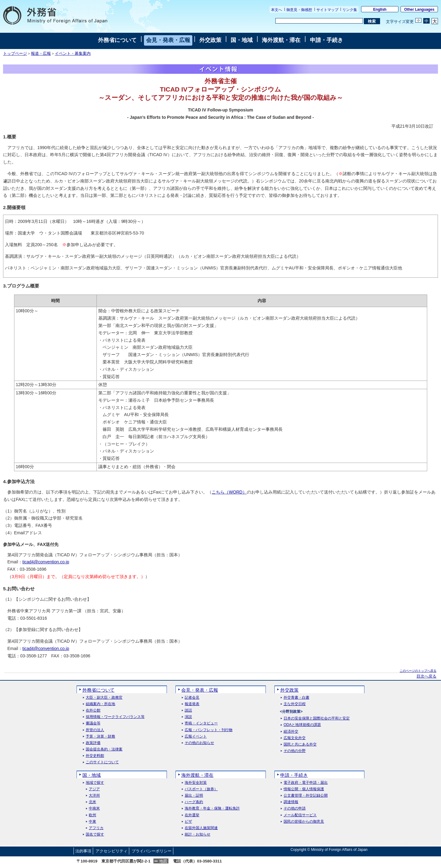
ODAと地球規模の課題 (302, 725)
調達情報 (291, 802)
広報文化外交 (295, 738)
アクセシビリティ (111, 851)
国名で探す (95, 834)
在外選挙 (192, 815)
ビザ (188, 822)
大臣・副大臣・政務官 (104, 698)
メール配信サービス (300, 815)
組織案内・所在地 (100, 704)
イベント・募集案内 (73, 54)
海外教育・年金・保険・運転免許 (212, 808)
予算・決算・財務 (100, 736)
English (380, 9)
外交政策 (210, 40)
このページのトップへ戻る (418, 671)
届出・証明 (194, 796)
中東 (92, 822)
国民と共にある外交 (300, 744)
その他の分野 (295, 751)
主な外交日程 (295, 704)
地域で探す (95, 783)
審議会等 (93, 723)
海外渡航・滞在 (281, 40)
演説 (188, 717)
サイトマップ (327, 10)
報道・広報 (41, 54)
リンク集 (350, 10)
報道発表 (192, 704)
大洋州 (94, 796)
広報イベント (196, 736)
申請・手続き (326, 40)
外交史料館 (95, 756)
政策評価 (93, 743)
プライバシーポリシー (152, 851)
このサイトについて (102, 762)
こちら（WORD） (229, 492)
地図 (163, 861)
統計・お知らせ (198, 834)
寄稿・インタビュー (201, 723)
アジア (94, 789)
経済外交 (291, 732)
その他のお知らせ (199, 743)
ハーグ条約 (194, 802)
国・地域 (242, 40)
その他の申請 (295, 808)
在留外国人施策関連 (201, 828)
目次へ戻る (426, 676)
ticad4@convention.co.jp (46, 562)
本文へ (277, 10)
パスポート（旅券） (201, 789)
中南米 (94, 808)
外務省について (117, 40)
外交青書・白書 (296, 698)
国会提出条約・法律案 (104, 749)
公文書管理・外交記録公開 (306, 796)
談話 (188, 710)
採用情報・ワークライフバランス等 (115, 717)
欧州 (92, 815)
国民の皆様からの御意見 (304, 822)
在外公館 (93, 710)
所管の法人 (95, 730)
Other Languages (419, 9)
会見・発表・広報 (168, 40)
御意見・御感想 (299, 10)
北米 (92, 802)
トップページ (15, 54)
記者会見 (192, 698)
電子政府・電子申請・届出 (306, 783)
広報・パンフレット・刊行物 (209, 730)
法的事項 (83, 851)
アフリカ (96, 828)
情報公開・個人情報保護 (304, 789)
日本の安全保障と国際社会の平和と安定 (317, 718)
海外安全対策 (196, 783)
